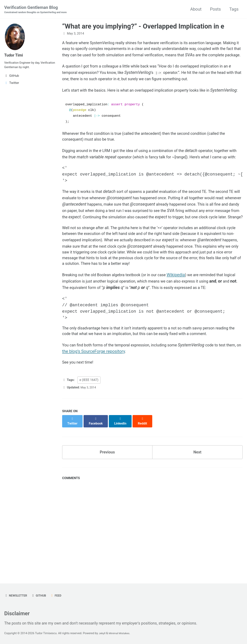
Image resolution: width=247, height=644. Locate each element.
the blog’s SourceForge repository (111, 408)
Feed (59, 593)
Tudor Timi (15, 55)
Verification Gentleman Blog (39, 10)
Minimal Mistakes (121, 633)
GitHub (41, 593)
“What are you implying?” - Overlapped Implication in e (143, 27)
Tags (234, 9)
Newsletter (17, 593)
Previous (107, 507)
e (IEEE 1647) (89, 438)
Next (197, 507)
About (196, 9)
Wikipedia (187, 316)
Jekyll (103, 633)
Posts (215, 9)
